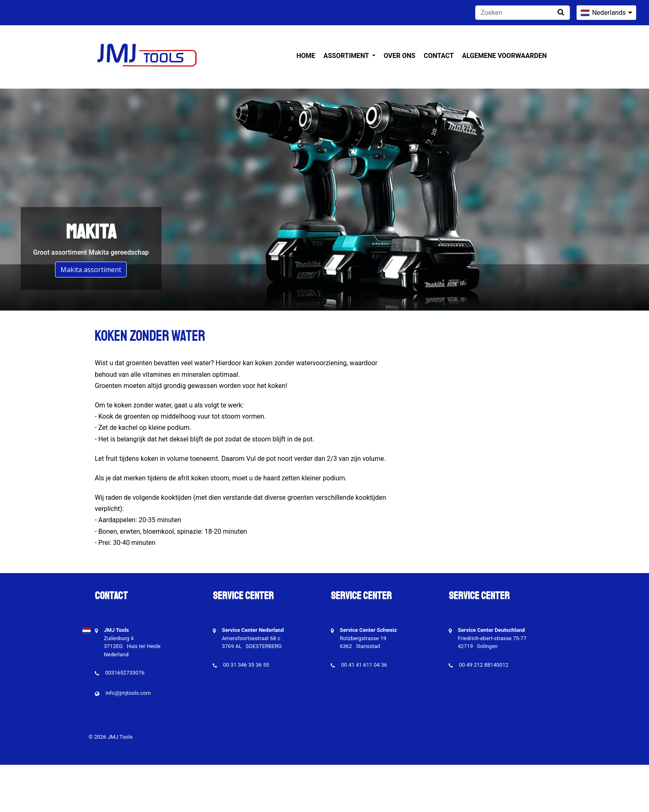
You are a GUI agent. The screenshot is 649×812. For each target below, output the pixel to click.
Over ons (400, 56)
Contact (439, 56)
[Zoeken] (523, 13)
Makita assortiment (91, 270)
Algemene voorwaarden (504, 56)
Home (306, 56)
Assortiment (347, 56)
